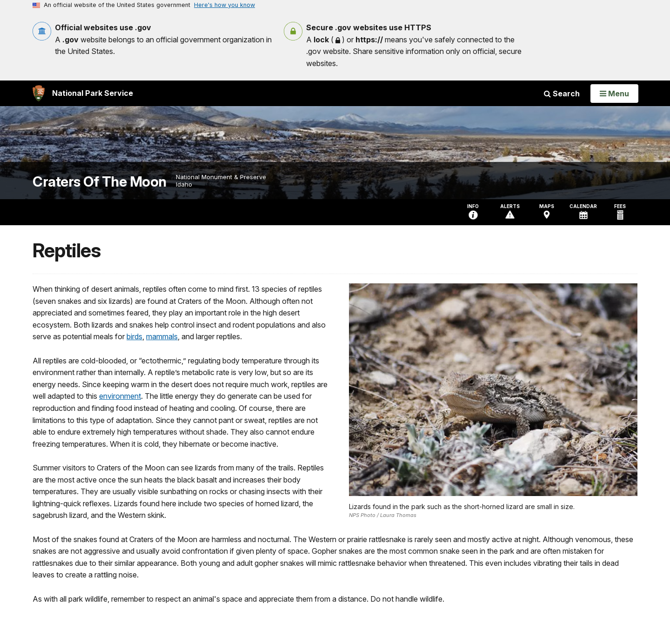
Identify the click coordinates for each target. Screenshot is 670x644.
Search (562, 94)
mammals (162, 336)
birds (134, 336)
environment (120, 396)
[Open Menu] (614, 94)
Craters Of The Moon (100, 182)
